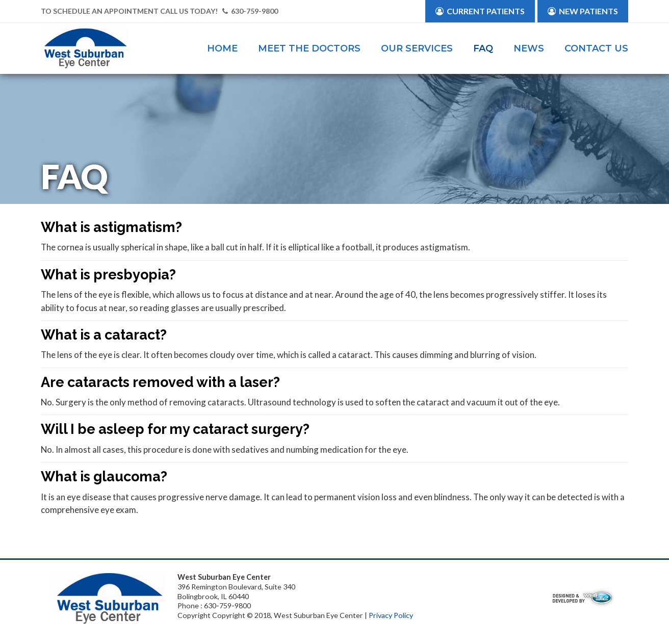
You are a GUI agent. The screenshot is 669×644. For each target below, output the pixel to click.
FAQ (483, 48)
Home (222, 48)
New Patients (583, 11)
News (529, 48)
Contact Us (596, 48)
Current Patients (480, 11)
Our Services (417, 48)
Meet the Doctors (309, 48)
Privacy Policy (391, 615)
